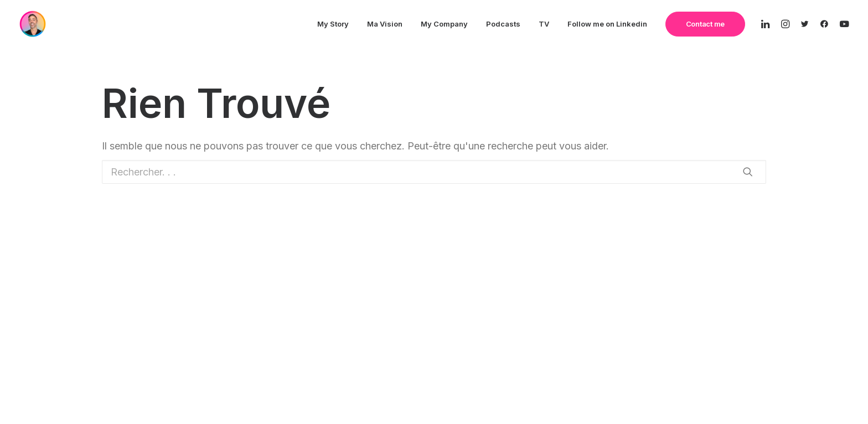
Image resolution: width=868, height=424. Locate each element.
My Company (444, 24)
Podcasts (503, 24)
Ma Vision (385, 24)
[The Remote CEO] (33, 24)
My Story (333, 24)
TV (544, 24)
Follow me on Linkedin (607, 24)
